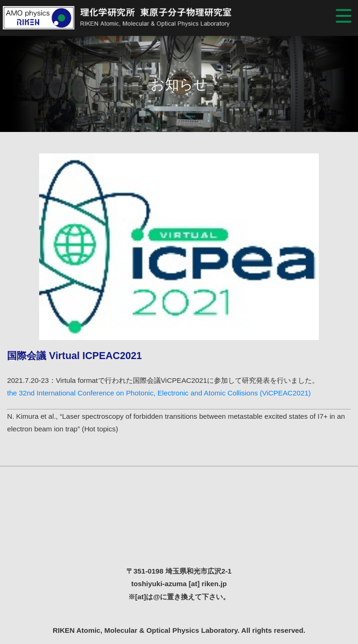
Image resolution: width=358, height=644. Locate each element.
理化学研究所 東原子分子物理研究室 (179, 523)
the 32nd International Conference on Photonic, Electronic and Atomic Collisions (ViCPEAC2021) (159, 393)
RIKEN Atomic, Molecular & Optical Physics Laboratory (131, 18)
